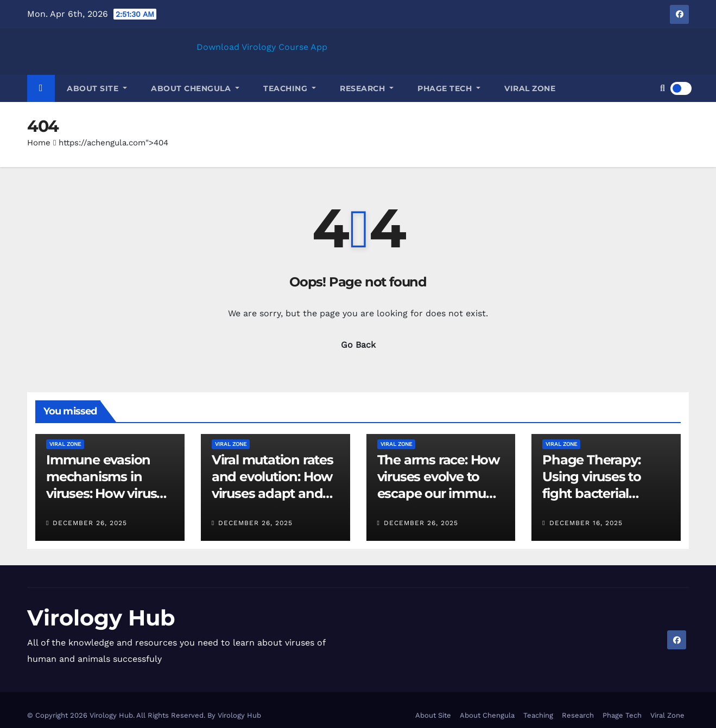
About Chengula (195, 88)
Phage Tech (449, 88)
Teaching (290, 88)
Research (367, 88)
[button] (663, 88)
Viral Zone (530, 88)
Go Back (358, 345)
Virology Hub (101, 618)
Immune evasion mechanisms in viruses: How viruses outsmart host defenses (108, 494)
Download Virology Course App (262, 47)
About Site (97, 88)
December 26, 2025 (90, 523)
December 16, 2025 (586, 523)
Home (39, 143)
